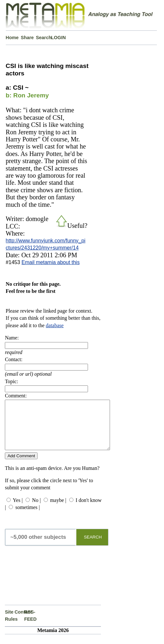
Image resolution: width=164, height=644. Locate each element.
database (55, 325)
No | (36, 510)
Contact (19, 622)
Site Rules (10, 625)
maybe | (58, 510)
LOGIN (59, 38)
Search (44, 38)
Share (27, 38)
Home (12, 38)
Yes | (18, 510)
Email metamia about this (51, 262)
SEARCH (93, 547)
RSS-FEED (29, 625)
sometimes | (27, 517)
